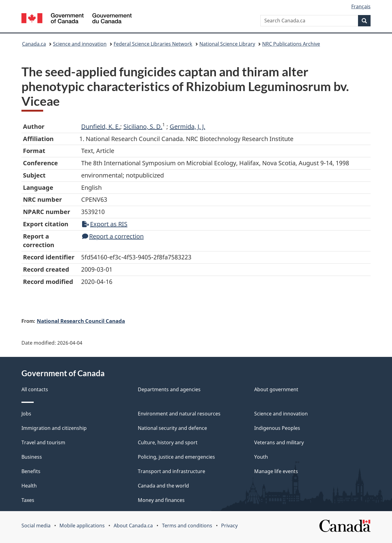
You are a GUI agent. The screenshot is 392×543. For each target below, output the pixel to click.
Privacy (229, 526)
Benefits (31, 471)
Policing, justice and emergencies (176, 457)
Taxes (28, 500)
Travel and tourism (43, 442)
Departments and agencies (169, 389)
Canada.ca (34, 44)
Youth (261, 457)
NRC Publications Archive (291, 44)
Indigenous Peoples (277, 428)
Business (32, 457)
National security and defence (172, 428)
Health (29, 486)
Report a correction (113, 236)
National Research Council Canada (81, 321)
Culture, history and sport (168, 442)
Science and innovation (80, 44)
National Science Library (227, 44)
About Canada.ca (133, 526)
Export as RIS (105, 224)
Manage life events (276, 471)
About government (276, 389)
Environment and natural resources (179, 414)
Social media (36, 526)
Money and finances (161, 500)
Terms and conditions (187, 526)
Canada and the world (163, 486)
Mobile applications (82, 526)
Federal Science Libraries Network (153, 44)
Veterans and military (279, 442)
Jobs (26, 414)
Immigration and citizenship (54, 428)
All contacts (35, 389)
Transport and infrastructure (171, 471)
